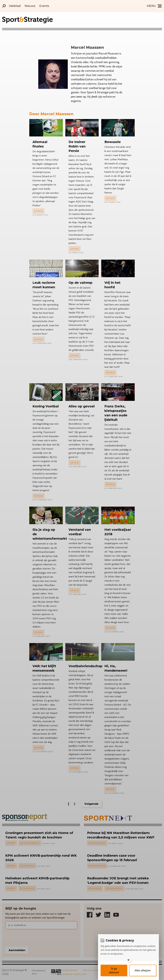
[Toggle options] (128, 960)
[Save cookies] (114, 970)
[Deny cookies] (143, 970)
